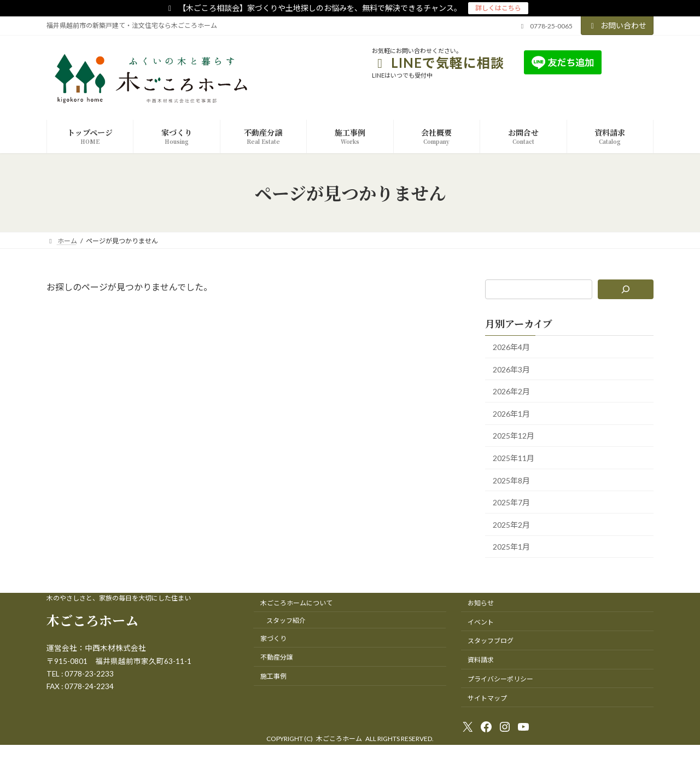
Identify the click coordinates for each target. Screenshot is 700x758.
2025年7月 (511, 503)
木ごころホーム (92, 620)
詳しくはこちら (498, 8)
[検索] (626, 289)
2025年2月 (511, 525)
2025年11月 (514, 458)
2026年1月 (511, 414)
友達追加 (629, 62)
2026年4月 (511, 347)
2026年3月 (511, 369)
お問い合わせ (617, 25)
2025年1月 (511, 547)
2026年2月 (511, 392)
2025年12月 (514, 436)
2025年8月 (511, 480)
